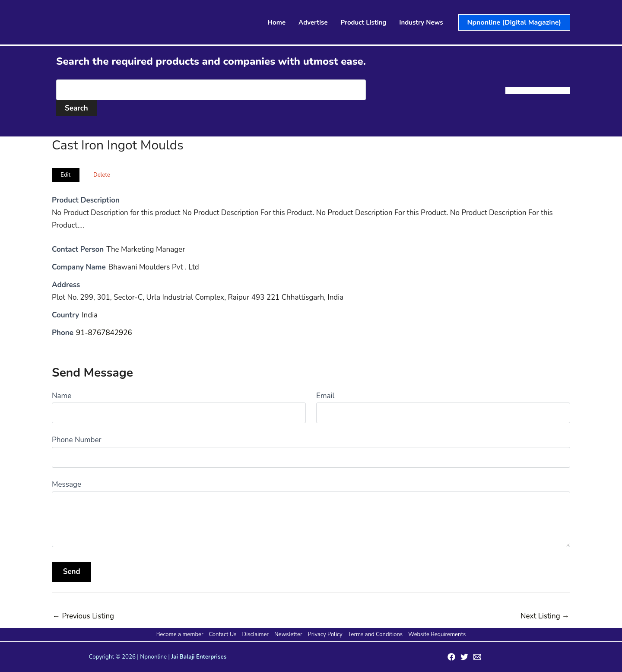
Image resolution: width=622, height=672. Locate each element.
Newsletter (288, 634)
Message (67, 484)
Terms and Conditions (375, 634)
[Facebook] (451, 657)
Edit (65, 175)
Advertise (313, 22)
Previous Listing (83, 616)
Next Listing (545, 616)
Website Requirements (437, 634)
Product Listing (364, 22)
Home (277, 22)
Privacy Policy (325, 634)
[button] (514, 22)
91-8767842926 (104, 333)
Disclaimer (255, 634)
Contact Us (223, 634)
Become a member (180, 634)
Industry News (421, 22)
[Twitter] (464, 657)
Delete (102, 175)
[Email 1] (477, 657)
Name (62, 396)
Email (325, 396)
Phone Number (77, 440)
